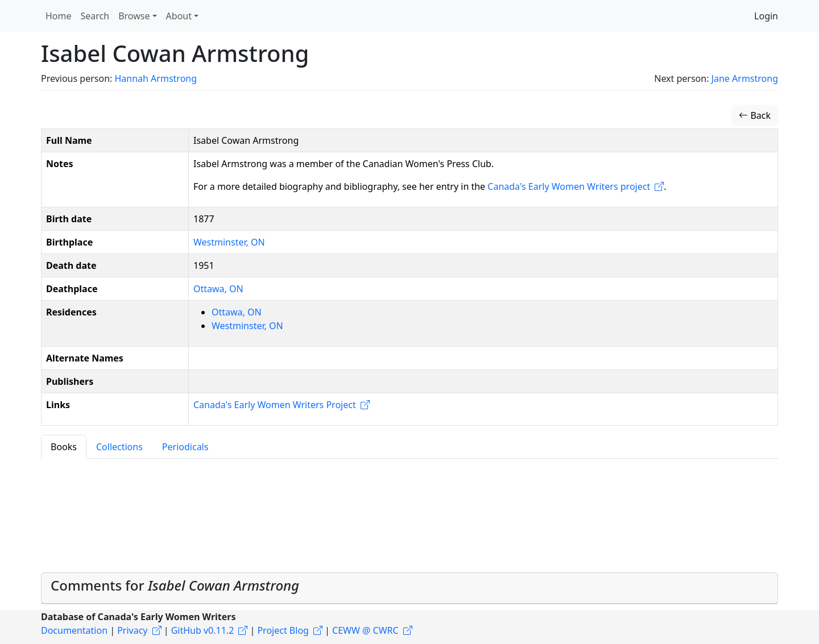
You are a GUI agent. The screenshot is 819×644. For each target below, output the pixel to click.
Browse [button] (134, 16)
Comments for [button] (175, 585)
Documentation (74, 630)
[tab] (409, 588)
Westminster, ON (229, 242)
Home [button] (59, 16)
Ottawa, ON (218, 289)
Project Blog (283, 630)
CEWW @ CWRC (365, 630)
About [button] (179, 16)
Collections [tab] (119, 447)
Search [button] (95, 16)
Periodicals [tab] (185, 447)
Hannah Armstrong (156, 78)
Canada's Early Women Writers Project (275, 405)
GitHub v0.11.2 (203, 630)
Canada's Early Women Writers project (569, 186)
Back (755, 115)
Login (766, 16)
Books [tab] (64, 447)
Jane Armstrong (745, 78)
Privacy (132, 630)
